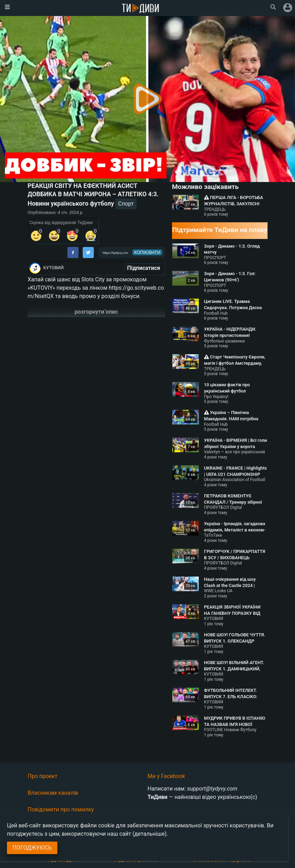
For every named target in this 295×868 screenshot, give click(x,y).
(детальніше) (149, 834)
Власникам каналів (53, 793)
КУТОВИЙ (54, 268)
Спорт (126, 204)
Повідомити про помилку (61, 809)
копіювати (147, 252)
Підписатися (144, 268)
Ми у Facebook (166, 776)
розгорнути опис (96, 312)
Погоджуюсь (32, 848)
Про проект (43, 776)
